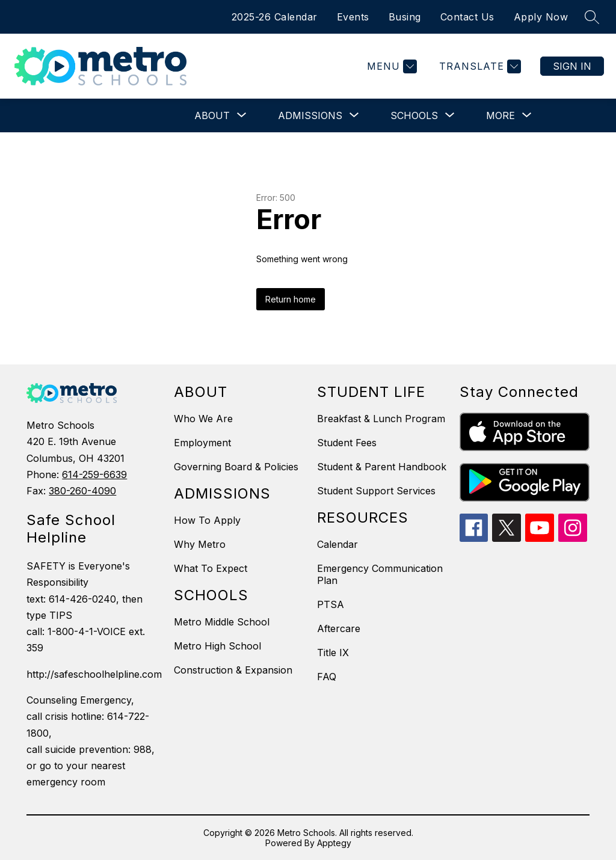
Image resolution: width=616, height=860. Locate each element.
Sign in (572, 66)
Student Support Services (376, 491)
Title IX (333, 653)
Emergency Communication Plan (380, 574)
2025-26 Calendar (275, 17)
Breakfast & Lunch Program (381, 419)
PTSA (331, 604)
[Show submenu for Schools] (414, 115)
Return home (291, 299)
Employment (202, 443)
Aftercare (339, 628)
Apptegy (334, 843)
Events (353, 17)
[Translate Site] (479, 66)
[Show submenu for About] (212, 115)
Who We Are (203, 419)
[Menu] (390, 66)
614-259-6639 (94, 475)
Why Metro (200, 544)
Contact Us (467, 17)
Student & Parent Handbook (382, 467)
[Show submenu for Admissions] (310, 115)
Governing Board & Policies (236, 467)
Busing (405, 17)
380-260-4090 (82, 491)
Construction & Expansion (233, 670)
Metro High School (217, 646)
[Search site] (592, 17)
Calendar (337, 544)
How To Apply (207, 520)
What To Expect (211, 568)
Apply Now (541, 17)
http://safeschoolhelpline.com (94, 674)
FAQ (327, 677)
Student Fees (347, 443)
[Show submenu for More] (500, 115)
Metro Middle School (222, 622)
